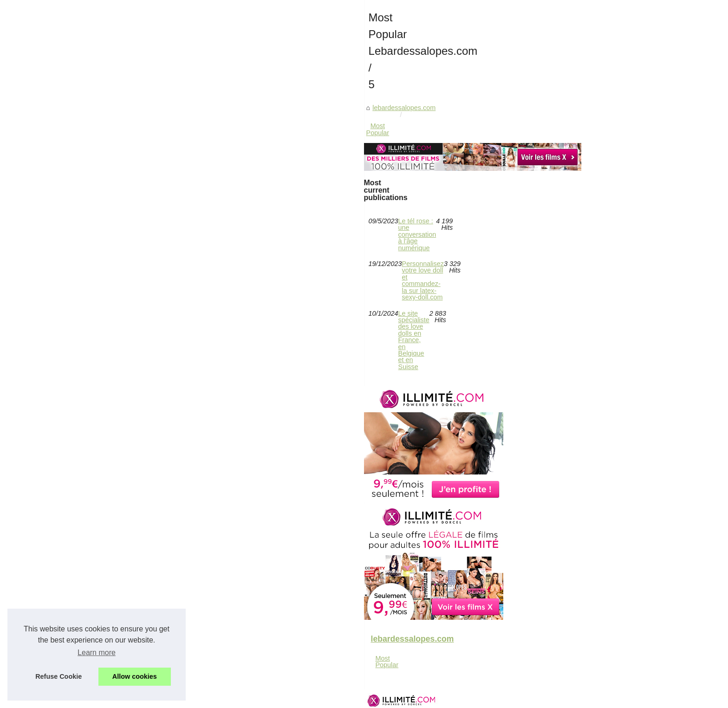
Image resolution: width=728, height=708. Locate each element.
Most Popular (325, 297)
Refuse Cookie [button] (58, 676)
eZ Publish (306, 698)
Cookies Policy (270, 698)
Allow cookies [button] (135, 676)
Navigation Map (226, 698)
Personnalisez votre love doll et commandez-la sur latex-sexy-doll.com (392, 386)
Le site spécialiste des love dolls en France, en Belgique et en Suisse (390, 402)
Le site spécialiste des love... (140, 606)
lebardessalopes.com (265, 297)
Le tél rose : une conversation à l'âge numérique (359, 370)
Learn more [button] (97, 653)
